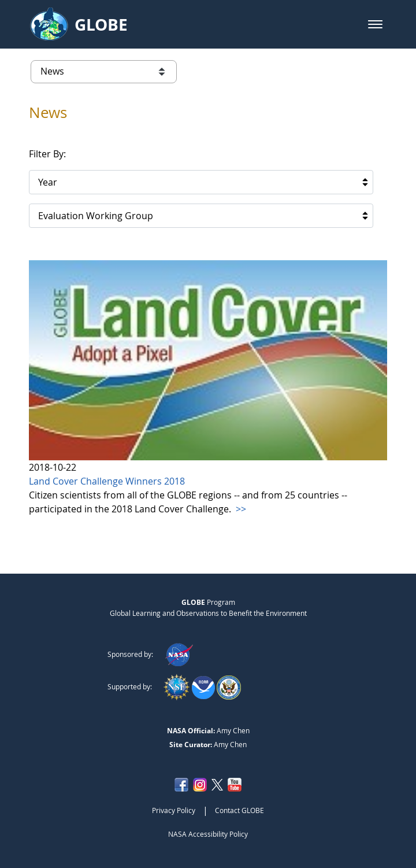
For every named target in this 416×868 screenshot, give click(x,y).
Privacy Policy (174, 810)
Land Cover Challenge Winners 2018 (107, 481)
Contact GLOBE (239, 810)
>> (240, 509)
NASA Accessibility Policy (208, 834)
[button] (375, 24)
